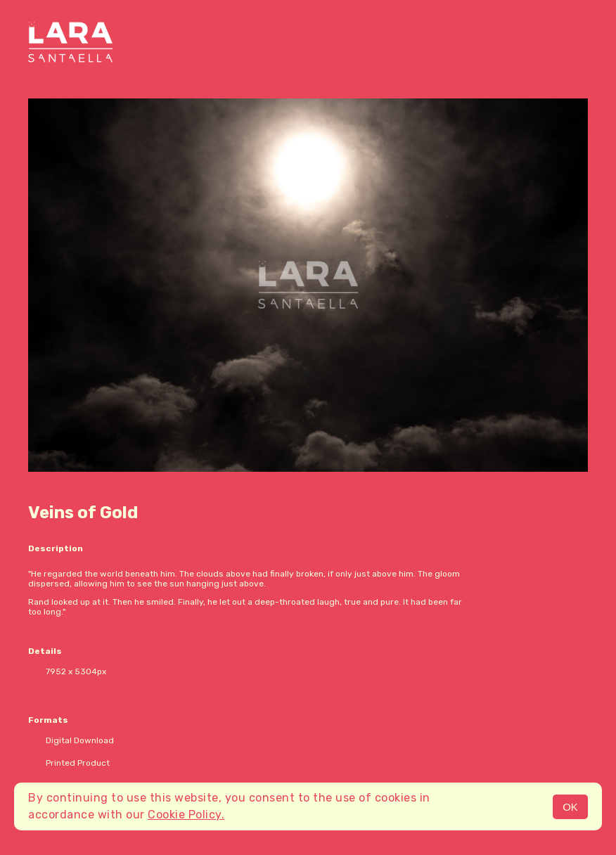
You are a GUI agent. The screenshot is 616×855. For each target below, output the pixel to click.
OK (570, 807)
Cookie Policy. (186, 815)
